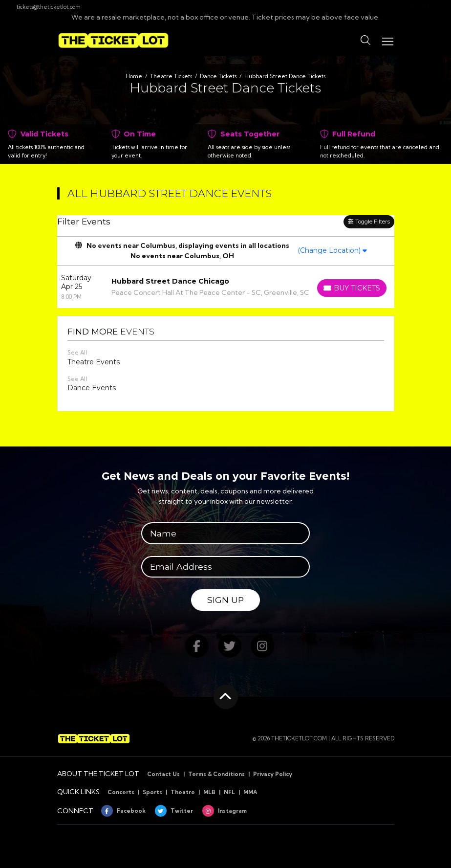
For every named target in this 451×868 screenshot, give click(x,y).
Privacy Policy (273, 774)
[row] (226, 287)
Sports (152, 792)
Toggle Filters (369, 222)
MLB (209, 792)
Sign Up (225, 600)
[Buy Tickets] (352, 288)
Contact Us (163, 774)
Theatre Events (94, 362)
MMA (250, 792)
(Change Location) (332, 250)
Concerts (121, 792)
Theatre (183, 792)
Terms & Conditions (216, 774)
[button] (365, 41)
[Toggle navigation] (387, 40)
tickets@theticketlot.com (44, 7)
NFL (229, 792)
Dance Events (92, 388)
